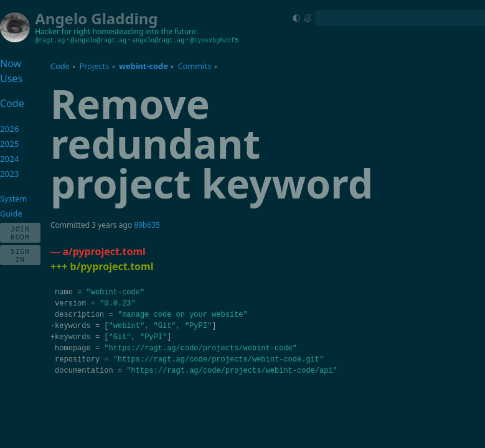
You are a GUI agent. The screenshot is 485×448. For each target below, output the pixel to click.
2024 (10, 159)
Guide (11, 213)
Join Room (20, 233)
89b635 (147, 225)
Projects (94, 66)
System (13, 198)
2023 (10, 174)
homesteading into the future (144, 31)
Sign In (20, 255)
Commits (194, 66)
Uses (11, 78)
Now (11, 63)
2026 (10, 129)
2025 (10, 144)
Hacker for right (63, 31)
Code (60, 66)
